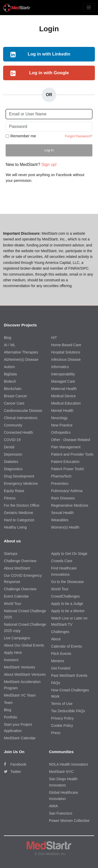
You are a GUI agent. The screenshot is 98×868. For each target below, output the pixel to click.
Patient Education (65, 462)
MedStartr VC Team (20, 695)
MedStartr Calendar (20, 738)
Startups (11, 554)
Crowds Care (62, 561)
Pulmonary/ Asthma (67, 491)
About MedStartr (17, 568)
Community (13, 425)
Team (8, 703)
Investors (11, 660)
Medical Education (66, 403)
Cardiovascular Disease (23, 411)
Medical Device (63, 396)
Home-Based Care (66, 345)
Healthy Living (15, 527)
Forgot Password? (79, 136)
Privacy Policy (62, 718)
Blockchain (13, 389)
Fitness (10, 498)
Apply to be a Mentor (68, 611)
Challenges (60, 632)
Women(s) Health (65, 527)
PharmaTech (61, 476)
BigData (10, 374)
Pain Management (66, 447)
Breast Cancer (15, 396)
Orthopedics (61, 432)
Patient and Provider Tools (72, 454)
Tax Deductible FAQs (68, 711)
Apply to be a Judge (67, 604)
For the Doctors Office (22, 505)
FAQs (56, 683)
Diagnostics (13, 469)
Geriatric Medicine (19, 513)
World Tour (13, 604)
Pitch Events (61, 654)
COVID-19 (12, 440)
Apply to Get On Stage (69, 554)
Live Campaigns (17, 638)
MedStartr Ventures (20, 667)
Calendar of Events (66, 646)
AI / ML (10, 345)
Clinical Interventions (21, 418)
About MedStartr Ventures (25, 674)
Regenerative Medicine (70, 505)
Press (56, 733)
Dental (9, 447)
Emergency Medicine (21, 483)
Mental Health (62, 411)
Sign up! (49, 165)
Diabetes (11, 462)
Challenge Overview (20, 561)
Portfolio (10, 717)
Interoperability (63, 374)
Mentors (58, 661)
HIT (54, 338)
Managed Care (63, 381)
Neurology (59, 418)
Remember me (23, 136)
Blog (8, 338)
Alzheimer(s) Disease (21, 359)
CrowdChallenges (65, 596)
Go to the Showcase (67, 582)
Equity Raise (14, 491)
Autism (9, 367)
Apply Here (13, 653)
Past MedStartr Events (69, 675)
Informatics (60, 367)
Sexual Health (62, 513)
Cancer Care (14, 403)
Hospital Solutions (66, 352)
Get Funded (61, 668)
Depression (13, 454)
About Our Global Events (24, 645)
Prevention (60, 483)
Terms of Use (62, 704)
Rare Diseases (63, 498)
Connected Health (18, 432)
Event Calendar (16, 596)
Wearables (60, 520)
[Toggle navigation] (89, 7)
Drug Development (19, 476)
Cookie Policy (62, 726)
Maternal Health (64, 389)
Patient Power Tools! (68, 469)
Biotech (10, 381)
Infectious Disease (66, 359)
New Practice (62, 425)
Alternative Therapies (21, 352)
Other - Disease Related (71, 440)
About (56, 639)
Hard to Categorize (19, 520)
